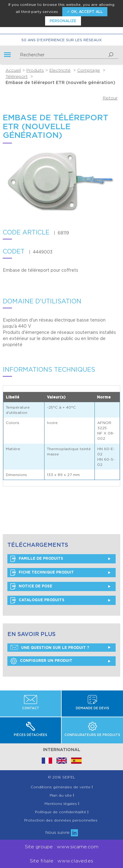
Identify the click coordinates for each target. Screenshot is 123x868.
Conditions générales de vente (61, 787)
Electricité (60, 70)
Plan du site (61, 795)
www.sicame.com (78, 847)
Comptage (89, 70)
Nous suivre (62, 832)
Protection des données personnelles (61, 820)
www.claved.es (75, 861)
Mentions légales (61, 804)
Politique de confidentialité (61, 812)
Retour (110, 98)
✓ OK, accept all (85, 12)
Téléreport (17, 76)
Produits (35, 70)
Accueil (13, 70)
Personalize (63, 21)
